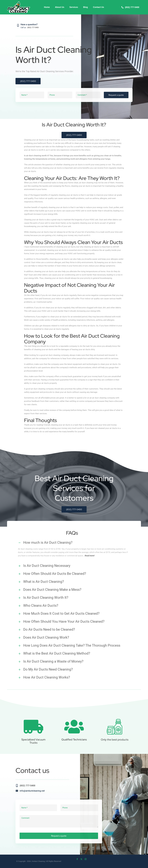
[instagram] (86, 859)
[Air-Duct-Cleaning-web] (18, 2)
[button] (74, 541)
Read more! (90, 554)
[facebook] (77, 859)
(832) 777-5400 (33, 28)
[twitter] (81, 859)
